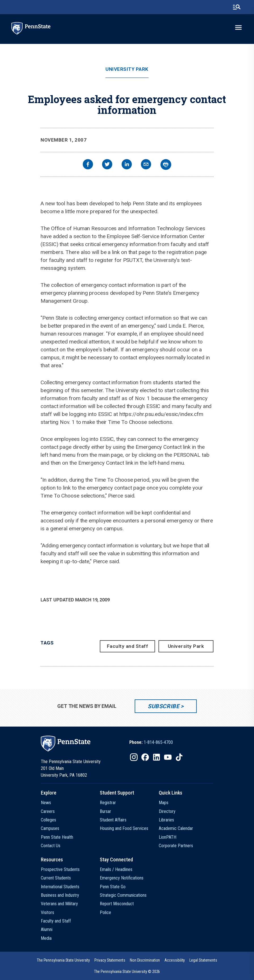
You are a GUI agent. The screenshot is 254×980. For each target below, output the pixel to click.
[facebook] (88, 165)
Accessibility (175, 960)
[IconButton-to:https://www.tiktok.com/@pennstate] (179, 757)
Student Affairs (113, 820)
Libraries (166, 820)
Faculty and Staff (128, 646)
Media (46, 938)
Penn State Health (57, 837)
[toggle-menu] (238, 27)
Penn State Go (113, 887)
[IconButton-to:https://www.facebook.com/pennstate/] (145, 757)
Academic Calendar (176, 828)
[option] (151, 742)
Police (105, 912)
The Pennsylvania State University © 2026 (127, 972)
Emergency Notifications (122, 878)
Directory (167, 811)
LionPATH (168, 837)
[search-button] (237, 7)
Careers (48, 811)
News (46, 803)
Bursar (105, 811)
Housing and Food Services (124, 828)
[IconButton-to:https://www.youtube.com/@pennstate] (168, 757)
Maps (164, 803)
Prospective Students (60, 869)
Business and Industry (60, 895)
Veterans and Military (59, 904)
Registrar (108, 803)
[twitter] (107, 165)
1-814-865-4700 (158, 742)
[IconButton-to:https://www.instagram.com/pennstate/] (134, 757)
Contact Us (51, 846)
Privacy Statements (110, 960)
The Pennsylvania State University (63, 960)
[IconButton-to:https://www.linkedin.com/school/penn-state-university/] (156, 757)
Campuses (50, 828)
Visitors (47, 912)
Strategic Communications (123, 895)
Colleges (48, 820)
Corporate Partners (176, 846)
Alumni (47, 929)
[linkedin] (127, 165)
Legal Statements (203, 960)
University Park (127, 69)
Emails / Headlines (116, 869)
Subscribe (163, 706)
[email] (146, 165)
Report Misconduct (117, 904)
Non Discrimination (145, 960)
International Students (60, 887)
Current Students (56, 878)
